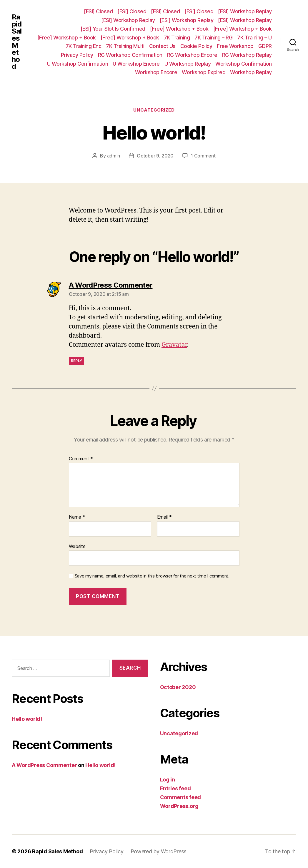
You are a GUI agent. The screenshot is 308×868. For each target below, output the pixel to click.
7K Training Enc (84, 46)
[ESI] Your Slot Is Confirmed (113, 29)
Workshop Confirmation (244, 64)
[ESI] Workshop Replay (245, 11)
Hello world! (27, 719)
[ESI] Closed (98, 11)
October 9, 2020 (155, 156)
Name (77, 517)
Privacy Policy (77, 55)
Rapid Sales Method (17, 42)
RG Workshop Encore (192, 55)
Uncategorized (154, 110)
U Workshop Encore (136, 64)
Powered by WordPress (159, 851)
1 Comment (203, 156)
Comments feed (181, 797)
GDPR (265, 46)
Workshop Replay (251, 72)
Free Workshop (235, 46)
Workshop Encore (156, 72)
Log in (168, 780)
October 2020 (178, 687)
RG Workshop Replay (247, 55)
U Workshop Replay (188, 64)
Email (164, 517)
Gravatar (174, 345)
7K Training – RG (213, 38)
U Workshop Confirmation (78, 64)
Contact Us (162, 46)
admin (114, 156)
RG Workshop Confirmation (130, 55)
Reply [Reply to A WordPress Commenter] (77, 361)
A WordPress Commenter (44, 765)
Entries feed (175, 788)
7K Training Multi (125, 46)
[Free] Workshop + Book (179, 29)
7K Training (177, 38)
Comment (81, 459)
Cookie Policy (196, 46)
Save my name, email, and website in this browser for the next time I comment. (152, 576)
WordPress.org (179, 806)
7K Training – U (254, 38)
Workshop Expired (204, 72)
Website (77, 546)
